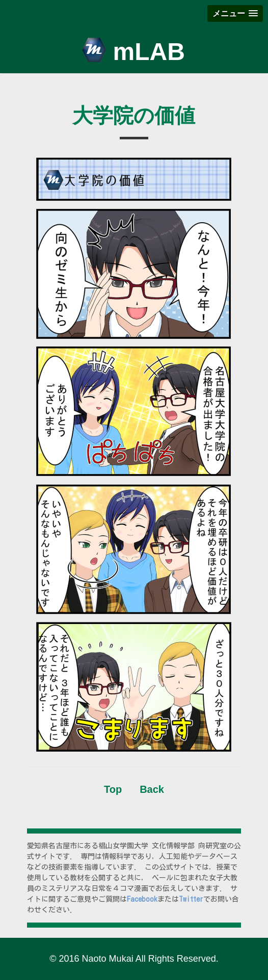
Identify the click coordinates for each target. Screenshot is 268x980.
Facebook (142, 899)
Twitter (191, 899)
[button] (235, 13)
